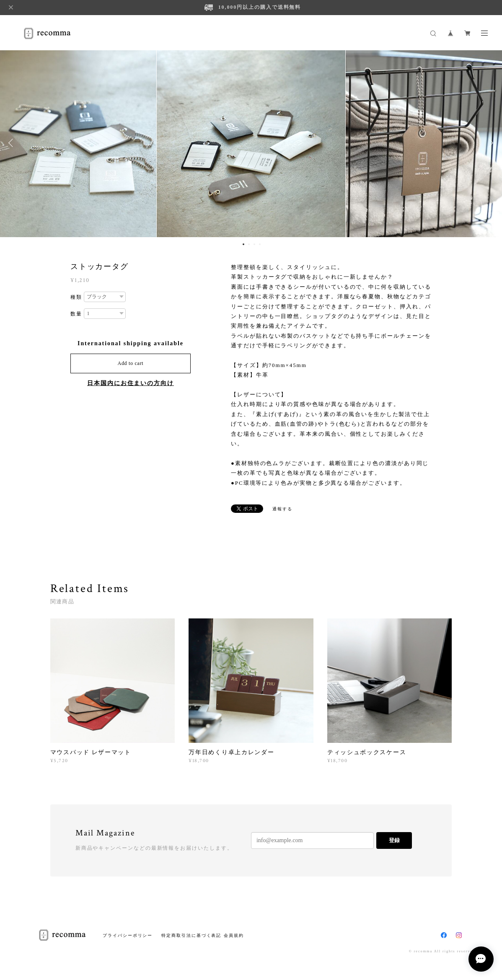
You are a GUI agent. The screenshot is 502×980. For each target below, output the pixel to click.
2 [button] (249, 244)
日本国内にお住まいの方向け (131, 383)
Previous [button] (13, 143)
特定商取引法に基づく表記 (191, 935)
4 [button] (260, 244)
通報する (282, 509)
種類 (76, 297)
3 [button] (254, 244)
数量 (76, 314)
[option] (251, 143)
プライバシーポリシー (128, 935)
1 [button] (243, 244)
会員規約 (234, 935)
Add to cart (131, 363)
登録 (394, 840)
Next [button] (489, 143)
